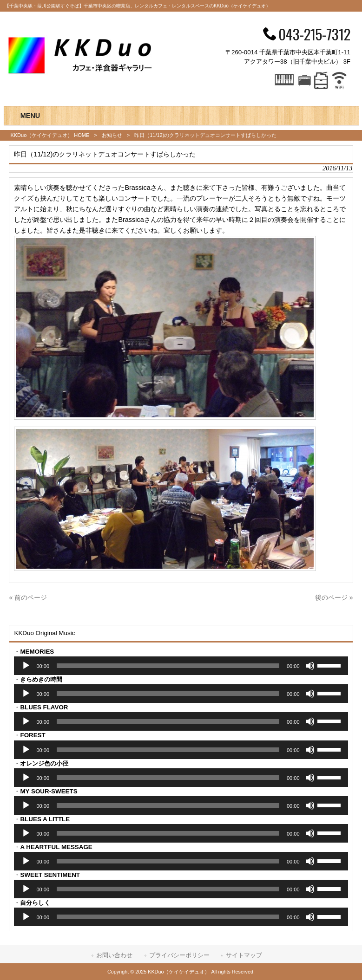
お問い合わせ (114, 955)
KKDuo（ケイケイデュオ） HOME (50, 135)
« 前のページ (28, 597)
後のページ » (334, 597)
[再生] (26, 666)
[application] (181, 666)
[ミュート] (310, 666)
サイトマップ (244, 955)
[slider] (168, 666)
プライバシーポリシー (179, 955)
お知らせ (112, 135)
